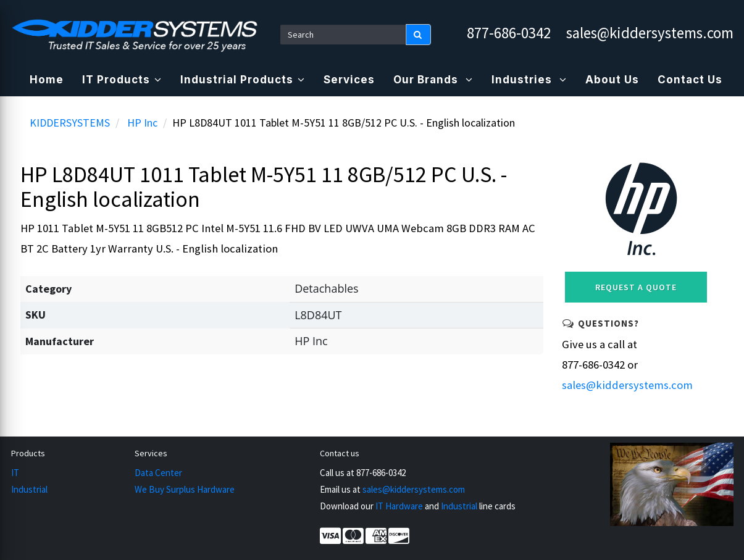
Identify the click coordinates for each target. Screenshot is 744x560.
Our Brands (433, 80)
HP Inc (142, 123)
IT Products (122, 80)
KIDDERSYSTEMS (70, 123)
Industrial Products (243, 80)
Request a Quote (636, 287)
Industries (529, 80)
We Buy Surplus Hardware (185, 489)
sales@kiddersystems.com (650, 33)
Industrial (29, 489)
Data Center (158, 473)
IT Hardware (399, 506)
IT (15, 473)
